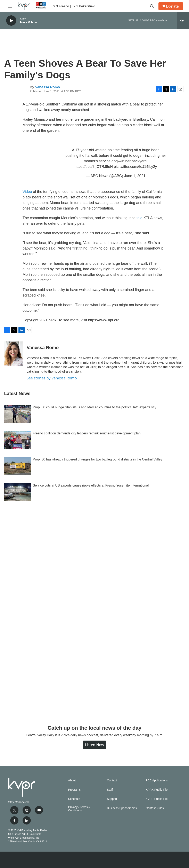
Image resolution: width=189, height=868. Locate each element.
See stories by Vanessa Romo (52, 378)
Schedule (74, 799)
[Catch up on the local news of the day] (94, 629)
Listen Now (94, 745)
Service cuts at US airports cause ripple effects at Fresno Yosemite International (91, 485)
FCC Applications (157, 780)
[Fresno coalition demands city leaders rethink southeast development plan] (17, 440)
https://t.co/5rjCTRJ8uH (94, 167)
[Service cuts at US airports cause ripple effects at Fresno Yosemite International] (17, 492)
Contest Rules (155, 808)
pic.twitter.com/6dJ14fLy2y (135, 167)
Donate (172, 6)
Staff (110, 790)
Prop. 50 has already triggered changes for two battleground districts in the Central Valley (97, 459)
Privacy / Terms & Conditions (79, 809)
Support (112, 799)
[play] (11, 21)
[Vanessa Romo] (13, 354)
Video (27, 192)
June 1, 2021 (135, 176)
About (72, 780)
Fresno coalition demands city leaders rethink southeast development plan (87, 433)
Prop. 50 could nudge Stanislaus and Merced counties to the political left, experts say (94, 407)
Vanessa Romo (47, 87)
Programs (75, 790)
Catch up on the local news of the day (94, 728)
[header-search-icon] (152, 6)
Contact (112, 780)
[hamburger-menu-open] (10, 6)
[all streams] (183, 21)
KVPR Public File (157, 799)
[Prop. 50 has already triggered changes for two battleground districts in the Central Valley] (17, 466)
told (139, 218)
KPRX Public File (157, 790)
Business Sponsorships (122, 808)
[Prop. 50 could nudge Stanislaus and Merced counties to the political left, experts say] (17, 414)
